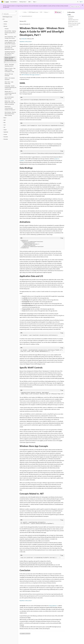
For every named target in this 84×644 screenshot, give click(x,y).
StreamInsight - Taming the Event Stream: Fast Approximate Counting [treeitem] (10, 48)
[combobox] (9, 14)
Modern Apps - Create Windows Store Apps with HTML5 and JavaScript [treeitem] (10, 103)
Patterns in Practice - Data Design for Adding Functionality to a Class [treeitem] (10, 70)
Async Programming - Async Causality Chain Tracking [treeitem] (10, 37)
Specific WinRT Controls (73, 21)
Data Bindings (71, 16)
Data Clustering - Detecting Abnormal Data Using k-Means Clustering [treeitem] (10, 114)
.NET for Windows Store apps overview (30, 75)
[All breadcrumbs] (21, 12)
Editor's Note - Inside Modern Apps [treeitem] (9, 83)
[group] (42, 126)
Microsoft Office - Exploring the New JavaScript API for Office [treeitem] (10, 33)
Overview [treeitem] (6, 21)
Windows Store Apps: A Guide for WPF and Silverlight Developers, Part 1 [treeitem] (10, 60)
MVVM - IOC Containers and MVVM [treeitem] (10, 79)
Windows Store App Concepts (74, 23)
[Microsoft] (2, 2)
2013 (41, 12)
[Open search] (78, 2)
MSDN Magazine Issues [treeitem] (7, 17)
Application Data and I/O (73, 20)
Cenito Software (52, 606)
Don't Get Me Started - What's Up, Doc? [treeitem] (9, 98)
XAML (69, 15)
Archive (25, 12)
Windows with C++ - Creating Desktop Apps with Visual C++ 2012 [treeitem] (10, 93)
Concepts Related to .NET (73, 25)
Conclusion (70, 27)
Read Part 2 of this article (25, 42)
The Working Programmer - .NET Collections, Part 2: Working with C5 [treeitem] (10, 53)
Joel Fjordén (24, 39)
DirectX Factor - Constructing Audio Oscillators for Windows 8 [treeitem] (10, 108)
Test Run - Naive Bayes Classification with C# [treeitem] (9, 65)
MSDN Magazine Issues (33, 12)
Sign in (81, 2)
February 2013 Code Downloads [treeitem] (9, 75)
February (46, 12)
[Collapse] (16, 11)
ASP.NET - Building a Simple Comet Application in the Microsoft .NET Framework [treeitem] (10, 42)
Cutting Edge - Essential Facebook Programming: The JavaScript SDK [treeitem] (10, 88)
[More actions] (63, 12)
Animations (70, 18)
